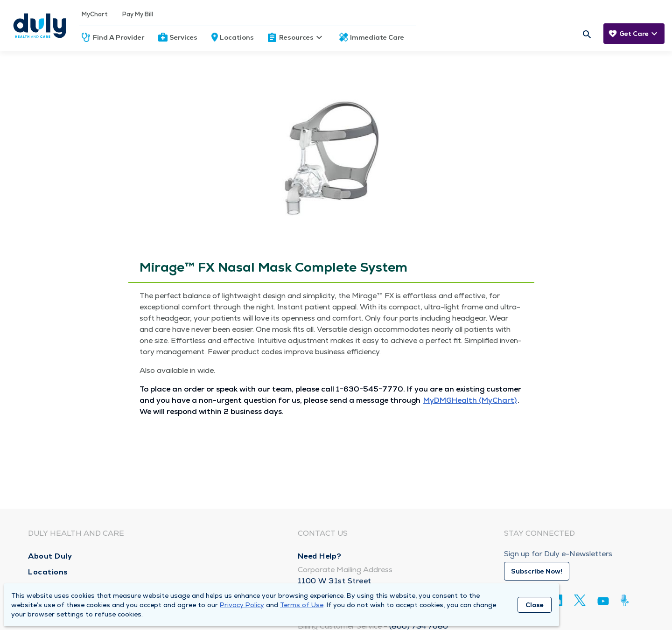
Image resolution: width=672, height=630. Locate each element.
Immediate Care (377, 37)
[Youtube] (603, 603)
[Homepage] (40, 26)
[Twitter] (580, 600)
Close (535, 605)
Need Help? (320, 556)
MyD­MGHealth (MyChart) (470, 400)
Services (183, 37)
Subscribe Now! (537, 571)
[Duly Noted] (626, 600)
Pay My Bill (138, 14)
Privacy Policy (242, 605)
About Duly (50, 556)
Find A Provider (119, 37)
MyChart (95, 14)
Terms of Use (302, 605)
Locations (237, 37)
